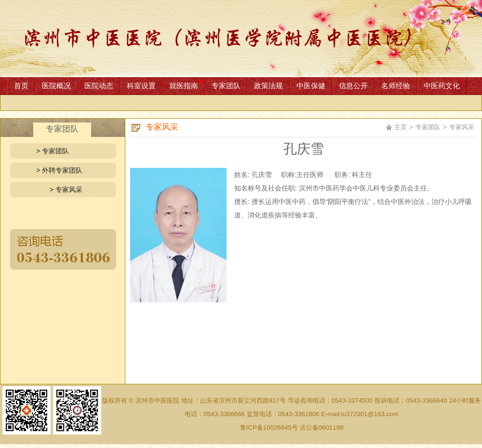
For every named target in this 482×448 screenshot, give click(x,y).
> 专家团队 (53, 151)
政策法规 (268, 86)
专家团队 (226, 86)
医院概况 (56, 86)
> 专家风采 (66, 190)
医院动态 (99, 86)
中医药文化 (442, 86)
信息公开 (353, 86)
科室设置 (141, 86)
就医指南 (184, 86)
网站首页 (241, 39)
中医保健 (311, 86)
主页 (401, 127)
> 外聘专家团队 (59, 170)
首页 (21, 86)
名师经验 (396, 86)
